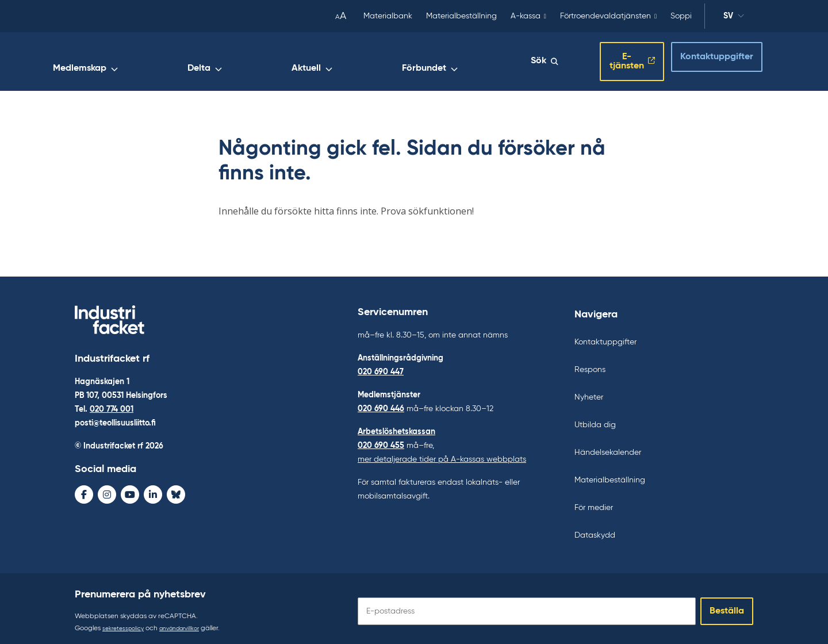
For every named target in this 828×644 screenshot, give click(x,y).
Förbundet (487, 62)
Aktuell (425, 62)
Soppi (681, 16)
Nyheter (589, 392)
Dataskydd (595, 530)
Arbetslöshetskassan (396, 427)
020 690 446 (381, 404)
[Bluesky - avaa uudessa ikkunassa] (176, 492)
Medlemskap (310, 62)
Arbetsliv (239, 62)
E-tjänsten (609, 59)
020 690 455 (381, 440)
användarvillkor (190, 623)
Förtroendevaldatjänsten (605, 16)
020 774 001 (112, 407)
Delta (373, 62)
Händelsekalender (608, 447)
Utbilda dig (595, 420)
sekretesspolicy (126, 623)
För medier (594, 503)
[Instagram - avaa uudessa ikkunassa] (107, 492)
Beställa (727, 606)
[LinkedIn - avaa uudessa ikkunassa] (153, 492)
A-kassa (526, 16)
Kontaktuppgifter (706, 58)
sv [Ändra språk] (734, 18)
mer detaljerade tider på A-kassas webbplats (442, 454)
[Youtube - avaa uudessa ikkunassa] (130, 492)
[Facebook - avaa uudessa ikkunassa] (84, 492)
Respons (590, 365)
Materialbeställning (461, 16)
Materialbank (388, 16)
